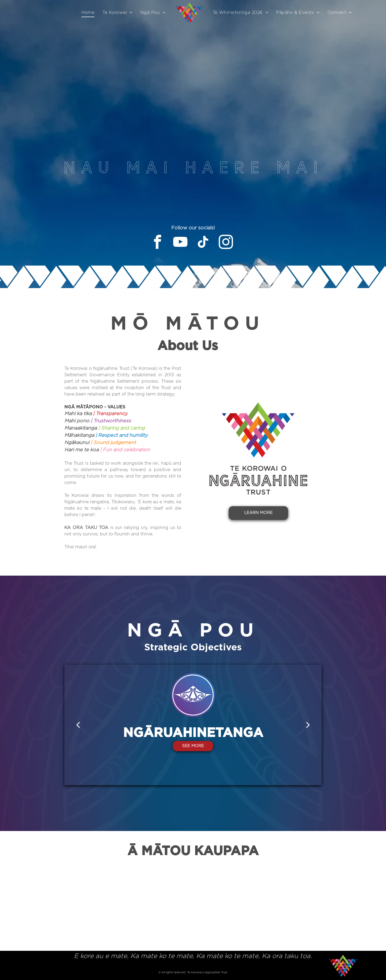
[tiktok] (203, 243)
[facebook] (158, 243)
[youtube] (180, 243)
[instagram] (226, 243)
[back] (78, 725)
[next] (308, 725)
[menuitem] (88, 13)
